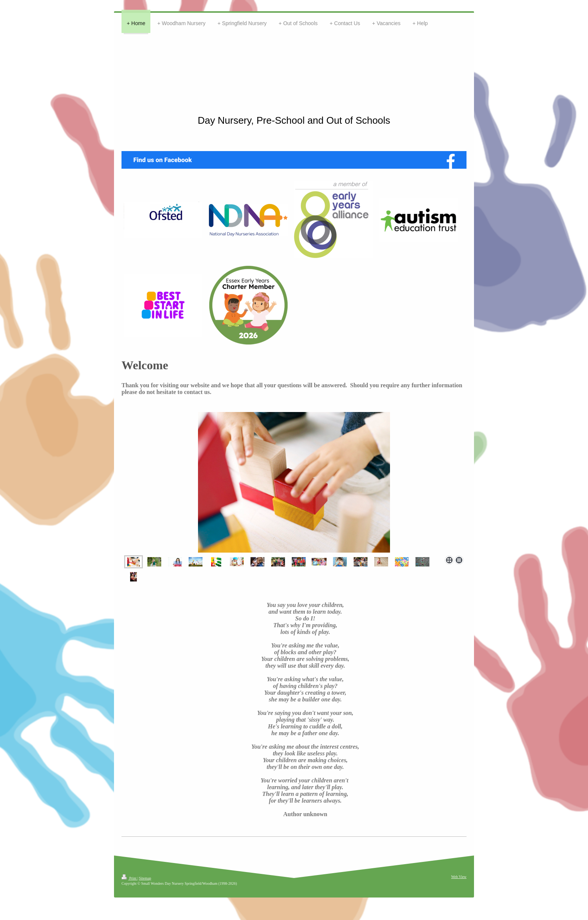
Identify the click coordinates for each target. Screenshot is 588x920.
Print (129, 878)
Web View (459, 877)
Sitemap (145, 878)
